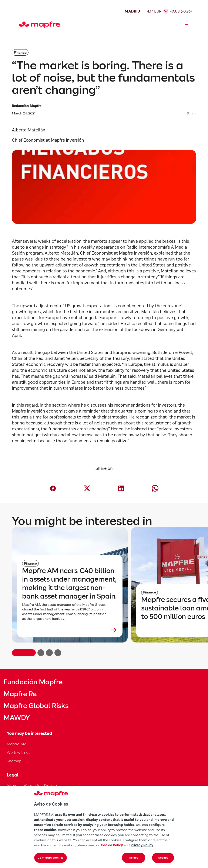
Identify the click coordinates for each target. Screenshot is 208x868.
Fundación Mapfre (33, 682)
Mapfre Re (20, 694)
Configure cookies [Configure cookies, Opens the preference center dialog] (51, 858)
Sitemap (14, 761)
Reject (134, 858)
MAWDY (17, 718)
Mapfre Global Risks (36, 706)
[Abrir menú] (187, 25)
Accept (163, 858)
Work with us (19, 752)
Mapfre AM (17, 744)
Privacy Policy (142, 845)
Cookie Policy (112, 845)
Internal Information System (32, 786)
